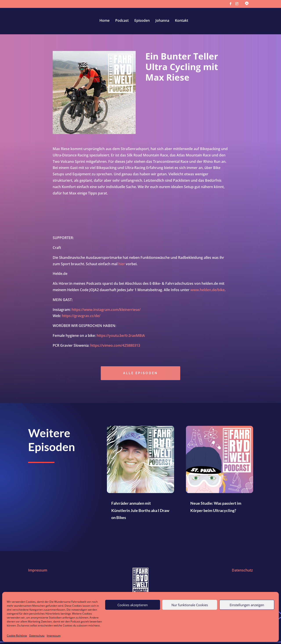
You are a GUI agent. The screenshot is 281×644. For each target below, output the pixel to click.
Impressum (54, 636)
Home (104, 21)
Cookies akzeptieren (133, 605)
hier (122, 265)
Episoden (142, 21)
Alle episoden (140, 374)
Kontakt (182, 21)
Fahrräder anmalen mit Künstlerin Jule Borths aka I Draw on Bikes (140, 510)
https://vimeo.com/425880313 (115, 347)
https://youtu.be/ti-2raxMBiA (121, 337)
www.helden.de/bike (207, 291)
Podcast (122, 21)
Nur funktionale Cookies (190, 605)
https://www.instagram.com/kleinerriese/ (106, 311)
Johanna (162, 21)
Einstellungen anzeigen (247, 605)
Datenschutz (37, 636)
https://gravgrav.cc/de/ (81, 317)
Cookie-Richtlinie (17, 636)
